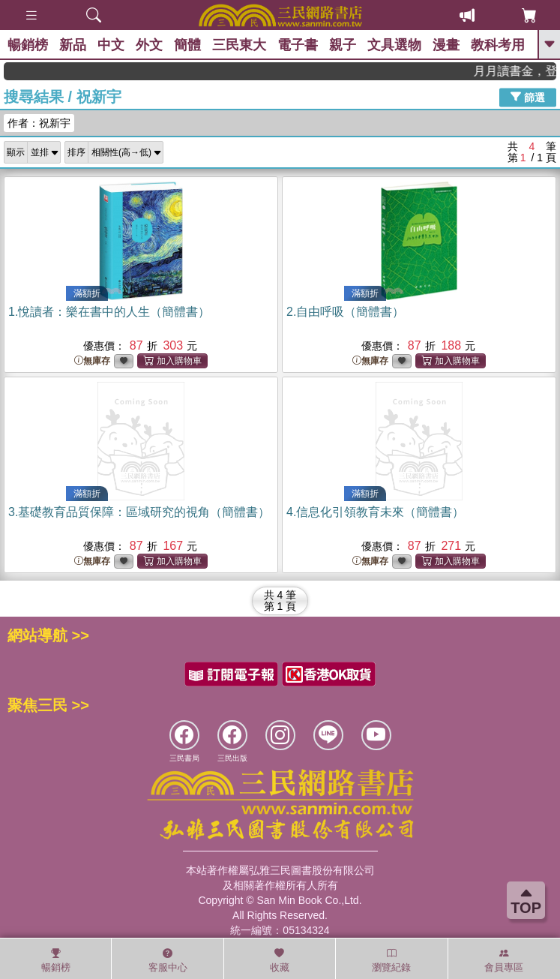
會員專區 (504, 960)
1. (109, 312)
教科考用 (498, 45)
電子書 (298, 45)
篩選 (528, 97)
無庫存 (92, 361)
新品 (73, 45)
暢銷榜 (28, 45)
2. (345, 312)
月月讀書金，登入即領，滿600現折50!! (524, 71)
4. (375, 512)
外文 (149, 45)
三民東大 (239, 45)
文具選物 (394, 45)
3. (139, 512)
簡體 (187, 45)
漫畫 (446, 45)
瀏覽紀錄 (391, 960)
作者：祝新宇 (39, 123)
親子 (343, 45)
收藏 (280, 960)
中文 (111, 45)
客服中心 (168, 960)
